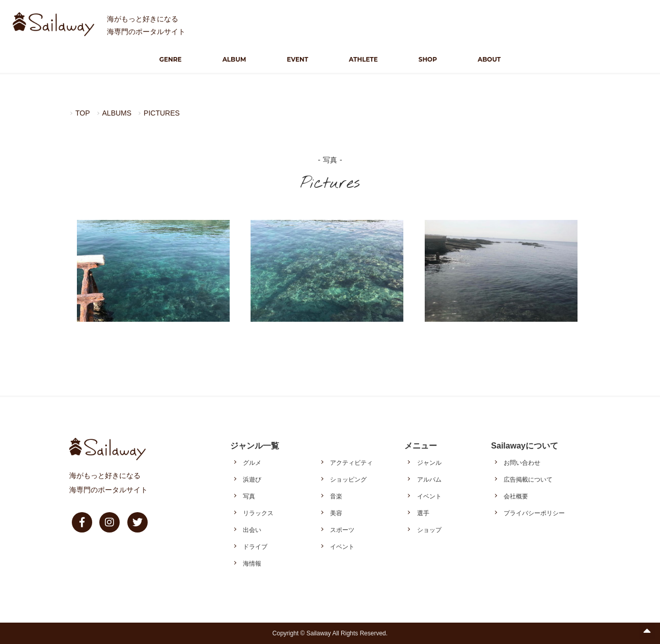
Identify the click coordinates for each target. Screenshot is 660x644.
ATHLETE (363, 59)
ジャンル (429, 463)
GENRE (171, 59)
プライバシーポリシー (534, 513)
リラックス (258, 513)
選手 (423, 513)
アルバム (429, 480)
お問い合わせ (522, 463)
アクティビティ (351, 463)
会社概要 (516, 496)
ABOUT (489, 59)
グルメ (252, 463)
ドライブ (255, 547)
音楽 (336, 496)
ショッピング (348, 480)
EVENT (297, 59)
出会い (252, 530)
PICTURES (162, 113)
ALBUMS (117, 113)
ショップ (429, 530)
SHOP (428, 59)
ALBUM (235, 59)
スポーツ (342, 530)
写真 (249, 496)
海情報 (252, 564)
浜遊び (252, 480)
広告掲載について (528, 480)
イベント (342, 547)
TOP (83, 113)
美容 (336, 513)
